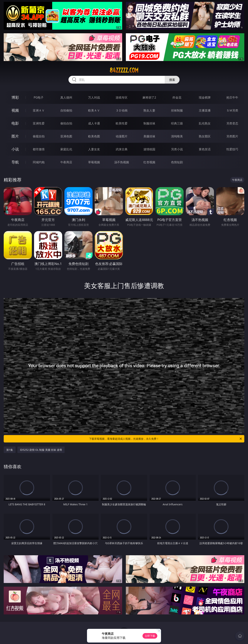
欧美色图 (94, 136)
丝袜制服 (177, 110)
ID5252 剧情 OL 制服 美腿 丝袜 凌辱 (41, 450)
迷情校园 (149, 149)
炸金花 (177, 97)
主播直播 (205, 110)
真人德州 (66, 97)
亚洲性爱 (39, 123)
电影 (15, 123)
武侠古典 (122, 149)
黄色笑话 (205, 149)
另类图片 (232, 136)
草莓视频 (94, 162)
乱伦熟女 (205, 123)
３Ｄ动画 (122, 110)
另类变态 (232, 123)
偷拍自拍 (66, 123)
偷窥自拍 (39, 136)
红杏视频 (149, 162)
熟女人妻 (149, 110)
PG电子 (39, 97)
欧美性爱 (122, 123)
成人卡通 (94, 123)
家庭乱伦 (66, 149)
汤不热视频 (122, 162)
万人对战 (94, 97)
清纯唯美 (177, 136)
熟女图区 (205, 136)
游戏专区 (122, 97)
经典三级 (177, 123)
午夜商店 (66, 162)
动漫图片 (122, 136)
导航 (15, 162)
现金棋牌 (205, 97)
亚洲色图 (66, 136)
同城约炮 (39, 162)
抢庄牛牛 (232, 97)
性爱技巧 (232, 149)
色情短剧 (177, 162)
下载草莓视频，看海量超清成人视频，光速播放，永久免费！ (166, 439)
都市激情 (39, 149)
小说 (15, 149)
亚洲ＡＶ (39, 110)
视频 (15, 110)
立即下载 (150, 636)
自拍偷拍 (66, 110)
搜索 (172, 80)
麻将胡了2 (149, 97)
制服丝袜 (149, 123)
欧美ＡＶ (94, 110)
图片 (15, 136)
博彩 (15, 97)
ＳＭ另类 (232, 110)
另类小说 (177, 149)
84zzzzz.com (124, 70)
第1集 (10, 450)
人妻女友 (94, 149)
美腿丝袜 (149, 136)
